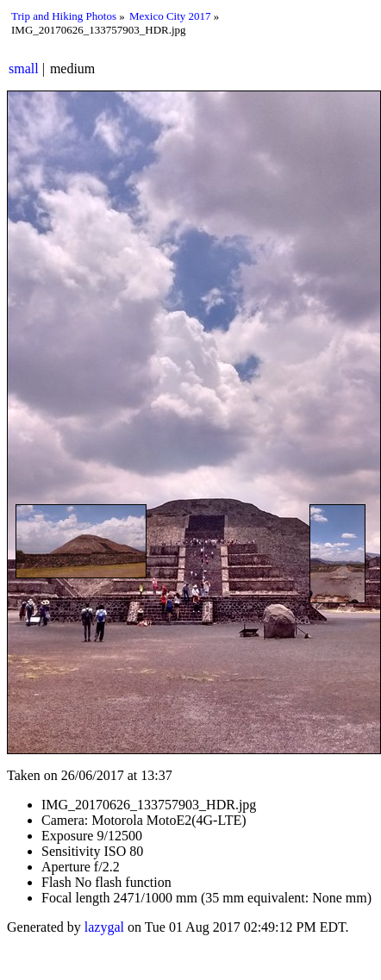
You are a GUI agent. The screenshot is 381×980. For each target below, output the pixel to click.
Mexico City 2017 (170, 16)
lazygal (104, 927)
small (24, 69)
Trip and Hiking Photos (64, 16)
